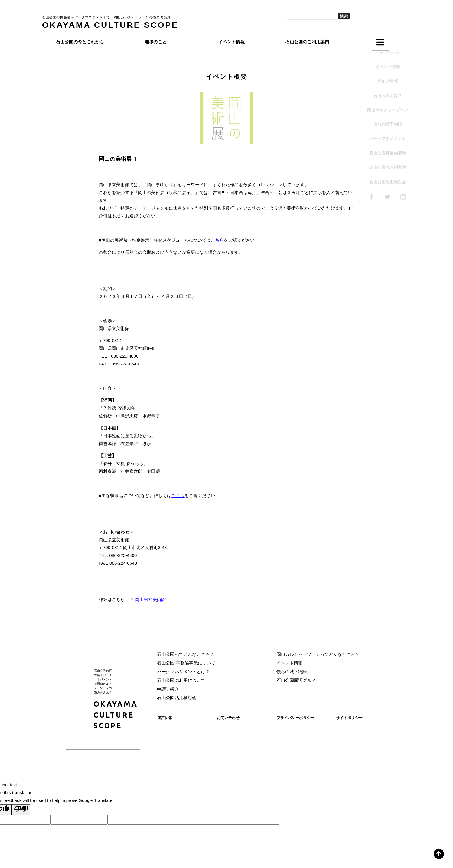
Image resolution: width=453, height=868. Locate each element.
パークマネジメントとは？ (183, 672)
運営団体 (165, 718)
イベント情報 (290, 663)
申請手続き (168, 689)
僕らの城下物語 (292, 672)
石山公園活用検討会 (177, 698)
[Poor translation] (21, 810)
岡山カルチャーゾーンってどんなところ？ (318, 654)
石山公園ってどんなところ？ (186, 654)
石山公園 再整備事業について (186, 663)
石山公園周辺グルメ (296, 680)
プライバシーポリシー (296, 718)
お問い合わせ (228, 718)
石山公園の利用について (181, 680)
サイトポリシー (349, 718)
